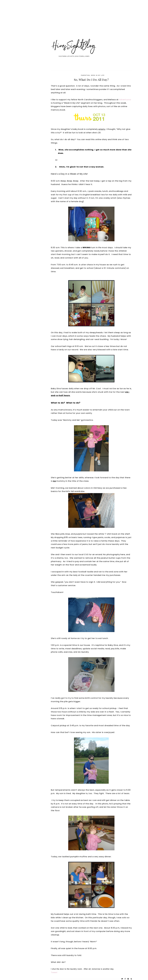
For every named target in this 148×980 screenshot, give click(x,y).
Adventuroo (125, 100)
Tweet (54, 972)
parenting (85, 75)
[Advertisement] (69, 22)
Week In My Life (98, 75)
